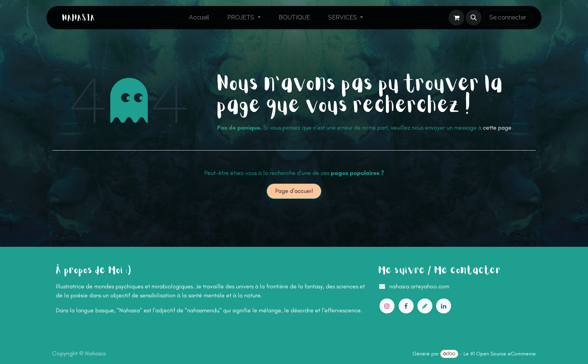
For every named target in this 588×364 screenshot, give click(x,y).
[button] (474, 18)
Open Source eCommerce (506, 354)
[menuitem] (199, 18)
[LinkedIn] (444, 306)
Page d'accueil (294, 191)
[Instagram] (387, 306)
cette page (497, 128)
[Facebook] (406, 306)
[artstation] (425, 306)
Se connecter (508, 17)
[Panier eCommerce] (456, 18)
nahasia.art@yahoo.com (419, 286)
